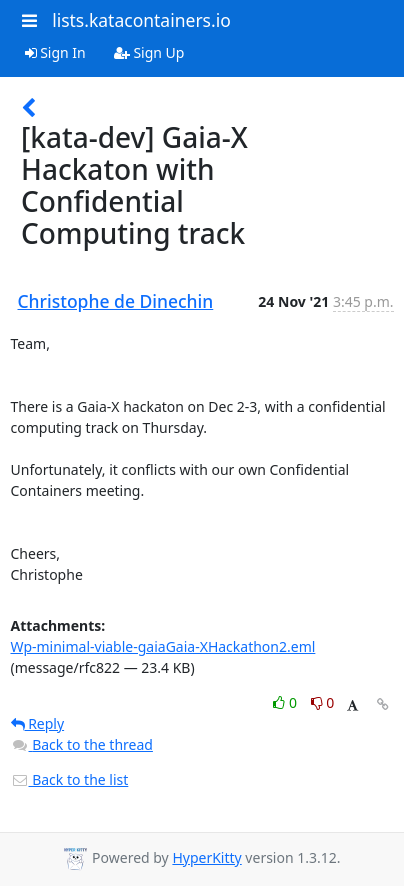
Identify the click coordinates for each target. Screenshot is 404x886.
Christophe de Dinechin (116, 301)
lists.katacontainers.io (141, 20)
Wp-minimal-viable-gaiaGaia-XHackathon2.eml (163, 646)
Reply (38, 723)
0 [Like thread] (286, 702)
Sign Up (149, 52)
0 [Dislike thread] (323, 702)
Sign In (55, 52)
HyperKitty (206, 857)
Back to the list (70, 779)
